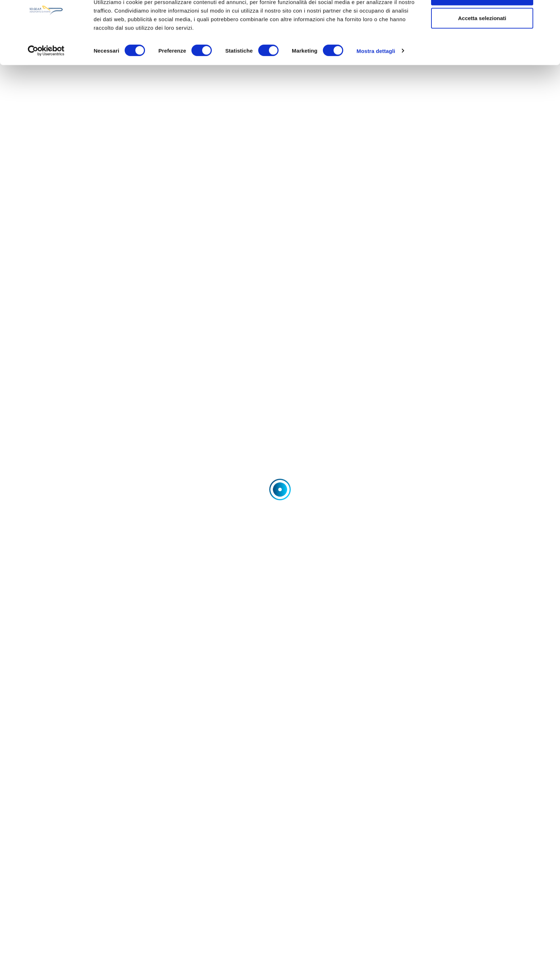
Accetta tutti (482, 19)
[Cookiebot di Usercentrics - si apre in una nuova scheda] (46, 75)
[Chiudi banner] (549, 11)
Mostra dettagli (376, 75)
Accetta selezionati (482, 42)
